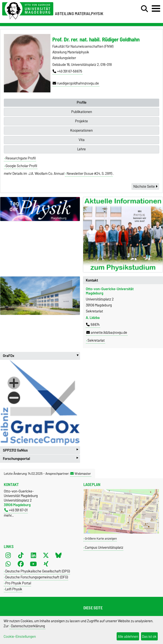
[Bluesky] (59, 555)
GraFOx (41, 356)
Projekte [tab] (81, 121)
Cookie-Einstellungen (20, 636)
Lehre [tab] (81, 149)
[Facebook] (21, 564)
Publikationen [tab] (82, 112)
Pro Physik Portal (18, 583)
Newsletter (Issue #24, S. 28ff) (90, 174)
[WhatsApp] (8, 564)
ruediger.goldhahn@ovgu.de (76, 83)
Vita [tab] (82, 140)
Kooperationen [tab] (81, 130)
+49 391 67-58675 (67, 71)
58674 (93, 325)
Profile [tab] (82, 102)
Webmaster (81, 474)
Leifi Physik (14, 589)
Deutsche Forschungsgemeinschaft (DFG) (37, 577)
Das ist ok (149, 636)
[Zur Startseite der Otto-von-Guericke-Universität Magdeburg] (28, 10)
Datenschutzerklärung (28, 626)
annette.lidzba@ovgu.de (107, 333)
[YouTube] (33, 564)
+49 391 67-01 (16, 510)
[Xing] (46, 564)
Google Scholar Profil (21, 166)
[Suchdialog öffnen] (144, 9)
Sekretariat (96, 340)
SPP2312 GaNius (41, 450)
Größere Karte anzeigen (101, 539)
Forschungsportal (41, 459)
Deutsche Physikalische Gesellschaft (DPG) (38, 571)
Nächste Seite (145, 186)
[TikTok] (21, 555)
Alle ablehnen (128, 636)
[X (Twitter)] (46, 555)
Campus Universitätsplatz (104, 547)
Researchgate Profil (21, 158)
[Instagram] (8, 555)
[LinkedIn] (33, 555)
